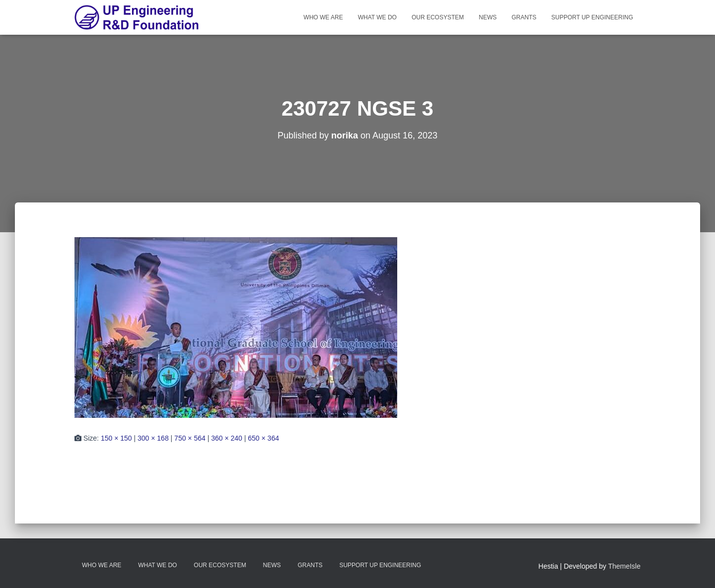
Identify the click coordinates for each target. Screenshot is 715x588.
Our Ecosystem (438, 17)
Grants (524, 17)
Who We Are (323, 17)
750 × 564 (190, 438)
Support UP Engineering (592, 17)
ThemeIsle (624, 566)
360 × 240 (227, 438)
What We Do (377, 17)
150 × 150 (116, 438)
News (488, 17)
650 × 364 (263, 438)
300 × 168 (153, 438)
